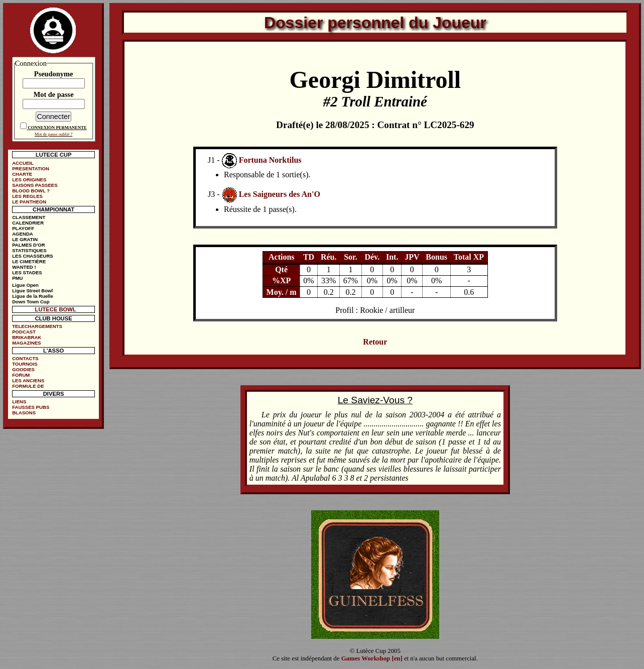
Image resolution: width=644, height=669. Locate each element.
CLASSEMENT (29, 217)
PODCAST (24, 332)
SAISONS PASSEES (35, 185)
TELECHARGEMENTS (37, 326)
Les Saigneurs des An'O (280, 195)
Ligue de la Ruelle (33, 296)
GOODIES (23, 369)
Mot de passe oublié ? (53, 134)
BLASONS (24, 413)
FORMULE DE (28, 386)
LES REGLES (27, 196)
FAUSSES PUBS (31, 407)
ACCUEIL (23, 163)
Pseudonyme (54, 74)
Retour (375, 342)
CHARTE (22, 174)
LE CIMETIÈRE (29, 261)
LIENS (19, 402)
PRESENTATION (31, 169)
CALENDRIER (28, 223)
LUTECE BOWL (56, 309)
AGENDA (23, 234)
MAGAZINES (27, 343)
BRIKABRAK (27, 337)
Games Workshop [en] (372, 658)
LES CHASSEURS (33, 256)
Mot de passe (54, 94)
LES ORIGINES (29, 180)
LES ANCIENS (28, 380)
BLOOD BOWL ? (31, 191)
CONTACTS (25, 358)
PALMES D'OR (29, 245)
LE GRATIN (25, 239)
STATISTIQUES (29, 250)
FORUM (21, 375)
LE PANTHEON (29, 202)
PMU (17, 278)
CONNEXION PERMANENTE (57, 128)
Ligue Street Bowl (32, 291)
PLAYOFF (23, 228)
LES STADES (27, 272)
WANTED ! (24, 267)
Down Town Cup (31, 302)
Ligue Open (25, 285)
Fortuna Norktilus (270, 160)
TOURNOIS (25, 364)
